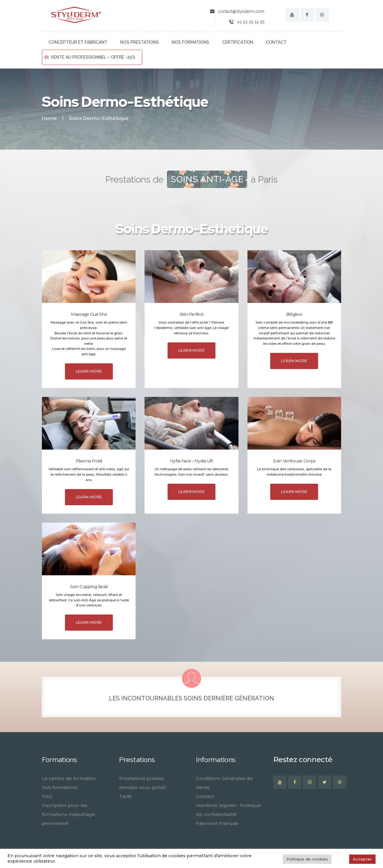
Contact (205, 796)
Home (49, 118)
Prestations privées (141, 778)
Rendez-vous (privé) (143, 787)
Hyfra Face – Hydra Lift (191, 461)
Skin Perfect (192, 314)
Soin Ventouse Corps (294, 461)
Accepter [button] (362, 859)
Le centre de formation (69, 778)
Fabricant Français (217, 823)
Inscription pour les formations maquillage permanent (69, 814)
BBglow (294, 314)
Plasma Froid (89, 461)
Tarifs (126, 796)
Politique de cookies (307, 859)
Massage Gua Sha (89, 314)
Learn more (89, 371)
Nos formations (60, 787)
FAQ (47, 796)
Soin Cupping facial (89, 587)
